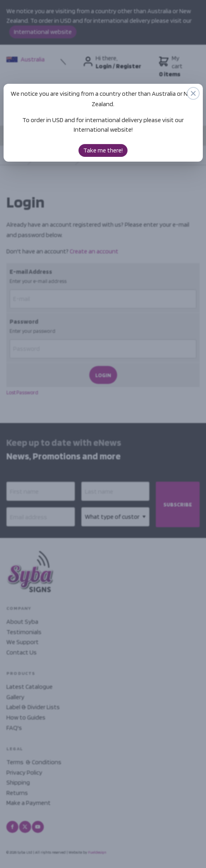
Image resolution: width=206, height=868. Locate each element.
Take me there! (103, 150)
